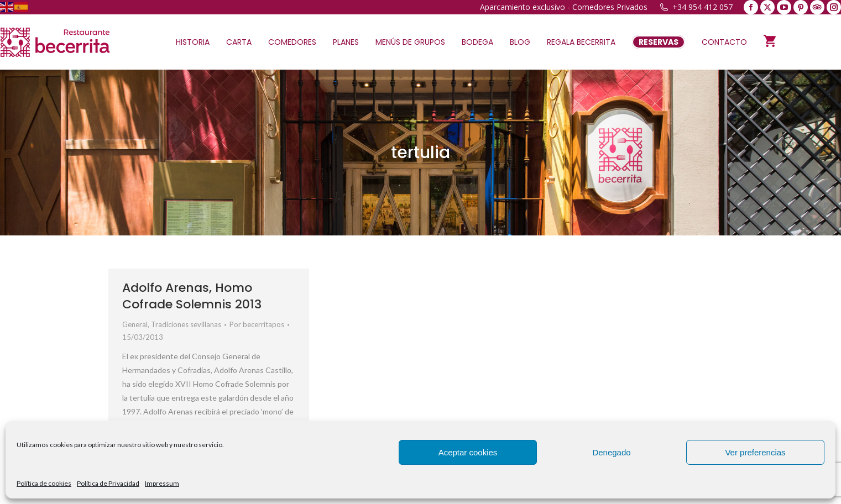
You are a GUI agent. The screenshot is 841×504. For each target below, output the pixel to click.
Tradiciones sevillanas (186, 324)
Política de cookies (44, 483)
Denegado (611, 452)
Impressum (162, 483)
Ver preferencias (755, 452)
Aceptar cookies (468, 452)
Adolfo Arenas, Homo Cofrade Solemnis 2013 (192, 296)
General (135, 324)
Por (257, 324)
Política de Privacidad (108, 483)
